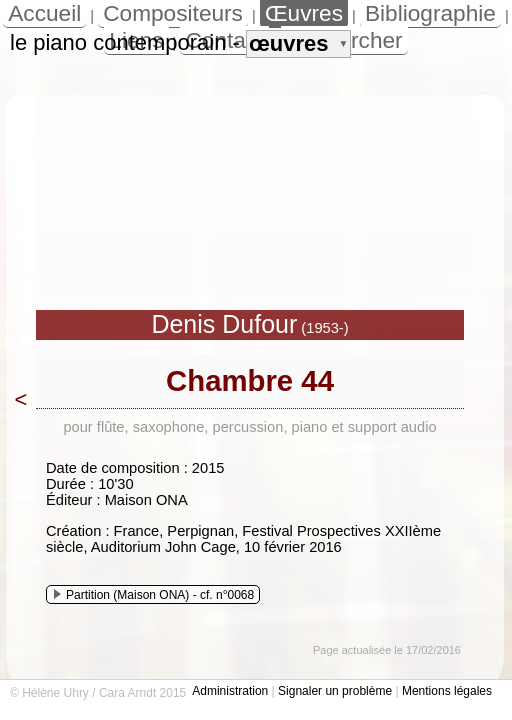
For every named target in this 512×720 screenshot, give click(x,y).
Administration (230, 691)
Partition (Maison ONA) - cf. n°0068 (154, 595)
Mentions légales (447, 691)
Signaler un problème (335, 691)
